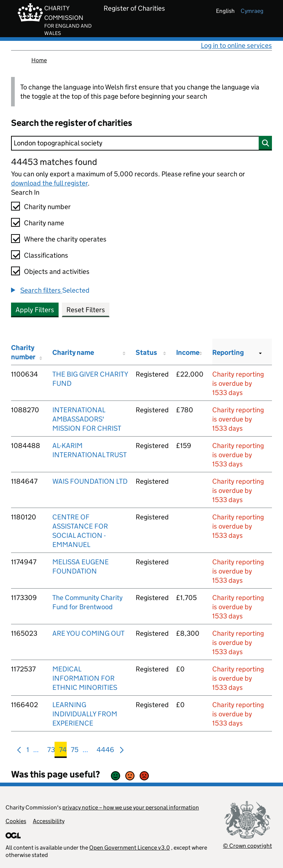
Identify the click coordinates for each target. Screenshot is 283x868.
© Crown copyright (247, 846)
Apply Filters (35, 310)
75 (75, 751)
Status (146, 352)
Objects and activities (57, 271)
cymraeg (252, 11)
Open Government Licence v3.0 (130, 848)
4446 (105, 751)
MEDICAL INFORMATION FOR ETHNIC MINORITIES (85, 678)
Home (39, 60)
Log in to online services (236, 45)
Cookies (16, 821)
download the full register (49, 183)
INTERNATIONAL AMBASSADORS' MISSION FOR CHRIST (87, 419)
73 (51, 751)
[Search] (141, 143)
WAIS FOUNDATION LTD (90, 481)
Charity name (44, 223)
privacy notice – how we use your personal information (131, 807)
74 (63, 751)
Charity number (47, 207)
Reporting (228, 352)
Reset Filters (86, 310)
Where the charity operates (65, 239)
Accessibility (49, 821)
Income (188, 352)
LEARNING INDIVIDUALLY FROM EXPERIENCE (85, 714)
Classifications (46, 255)
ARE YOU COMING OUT (88, 633)
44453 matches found (54, 162)
